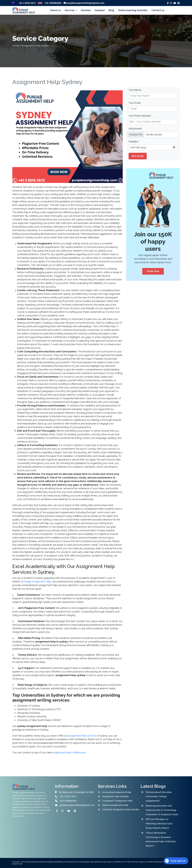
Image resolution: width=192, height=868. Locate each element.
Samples (100, 10)
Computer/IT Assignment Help (117, 801)
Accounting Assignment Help (117, 792)
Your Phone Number (140, 116)
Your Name (135, 90)
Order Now (153, 271)
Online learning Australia (133, 10)
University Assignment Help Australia (121, 809)
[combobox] (132, 122)
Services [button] (70, 10)
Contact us (158, 10)
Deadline (133, 142)
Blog (111, 10)
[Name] (153, 122)
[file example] (153, 135)
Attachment (135, 129)
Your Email (134, 103)
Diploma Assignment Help (115, 805)
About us (55, 10)
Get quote (138, 156)
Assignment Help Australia (115, 796)
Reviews (86, 10)
